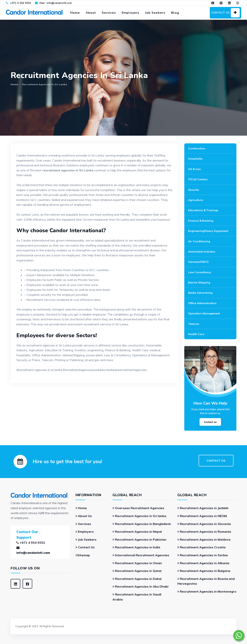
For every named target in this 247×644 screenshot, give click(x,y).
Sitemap (83, 555)
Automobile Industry (202, 252)
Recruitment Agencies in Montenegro (207, 591)
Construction (197, 148)
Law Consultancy (200, 272)
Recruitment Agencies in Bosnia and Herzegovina (206, 581)
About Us (84, 516)
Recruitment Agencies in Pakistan (139, 539)
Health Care (196, 334)
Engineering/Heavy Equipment (208, 231)
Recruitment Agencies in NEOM (202, 516)
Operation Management (204, 313)
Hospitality (195, 159)
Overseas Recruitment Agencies (138, 508)
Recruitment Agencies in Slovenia (204, 524)
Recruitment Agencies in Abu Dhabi (140, 586)
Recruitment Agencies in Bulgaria (204, 571)
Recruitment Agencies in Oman (137, 563)
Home (75, 13)
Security (194, 190)
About (91, 13)
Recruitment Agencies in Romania (204, 532)
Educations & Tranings (203, 210)
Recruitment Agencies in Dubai (137, 579)
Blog (175, 13)
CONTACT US (216, 461)
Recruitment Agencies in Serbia (203, 555)
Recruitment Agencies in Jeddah (203, 508)
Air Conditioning (199, 241)
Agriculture (196, 200)
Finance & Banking (201, 221)
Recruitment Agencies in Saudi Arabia (137, 597)
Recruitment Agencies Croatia (201, 547)
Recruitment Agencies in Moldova (204, 539)
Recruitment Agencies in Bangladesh (142, 524)
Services (109, 13)
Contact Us (85, 547)
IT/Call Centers (198, 179)
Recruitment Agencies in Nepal (137, 532)
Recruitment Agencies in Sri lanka (139, 516)
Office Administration (202, 303)
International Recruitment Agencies (141, 555)
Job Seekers (155, 13)
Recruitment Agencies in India (136, 547)
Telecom (194, 324)
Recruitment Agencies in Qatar (137, 571)
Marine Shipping (199, 282)
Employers (131, 13)
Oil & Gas (194, 169)
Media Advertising (200, 293)
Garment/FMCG (198, 262)
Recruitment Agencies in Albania (203, 563)
